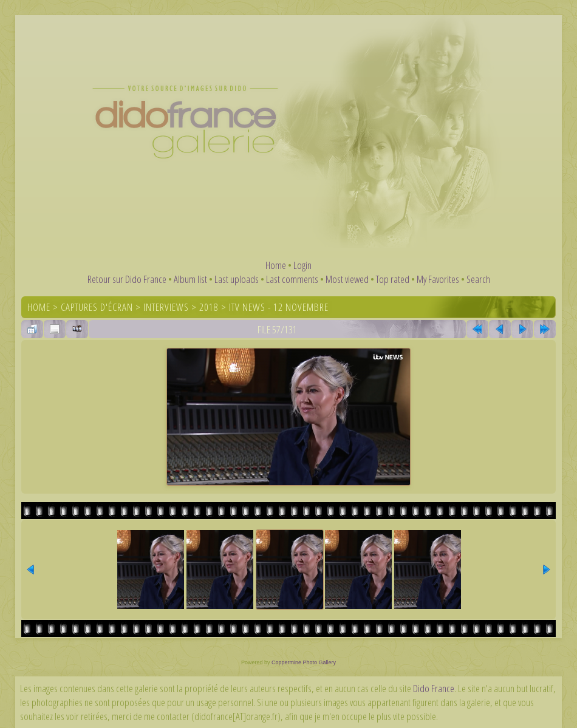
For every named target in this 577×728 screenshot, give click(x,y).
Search (478, 279)
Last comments (292, 279)
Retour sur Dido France (127, 279)
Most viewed (347, 279)
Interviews (166, 307)
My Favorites (438, 279)
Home (276, 265)
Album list (190, 279)
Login (302, 265)
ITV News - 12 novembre (279, 307)
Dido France (434, 688)
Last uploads (237, 279)
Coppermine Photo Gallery (304, 662)
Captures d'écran (97, 307)
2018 (209, 307)
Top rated (393, 279)
